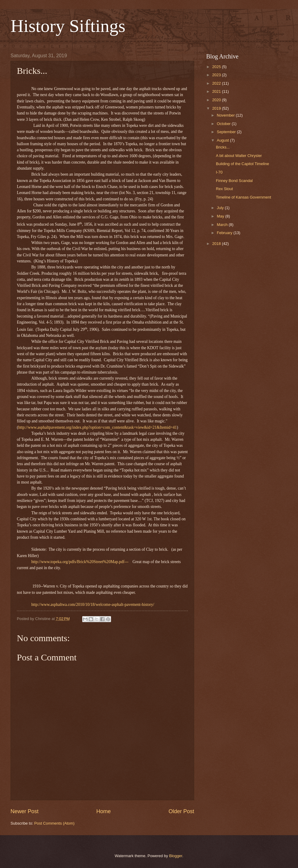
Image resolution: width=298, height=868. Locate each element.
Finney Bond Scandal (234, 181)
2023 (217, 75)
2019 (217, 108)
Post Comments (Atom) (54, 823)
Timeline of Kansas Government (243, 197)
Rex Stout (224, 189)
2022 (217, 83)
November (226, 115)
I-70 (219, 172)
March (223, 225)
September (227, 132)
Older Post (181, 811)
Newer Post (25, 811)
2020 (217, 100)
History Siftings (68, 26)
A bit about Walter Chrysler (239, 156)
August (223, 140)
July (221, 208)
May (221, 216)
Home (104, 811)
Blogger (176, 856)
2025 (217, 67)
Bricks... (223, 147)
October (224, 124)
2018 (217, 244)
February (225, 233)
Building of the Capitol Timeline (242, 164)
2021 (217, 91)
